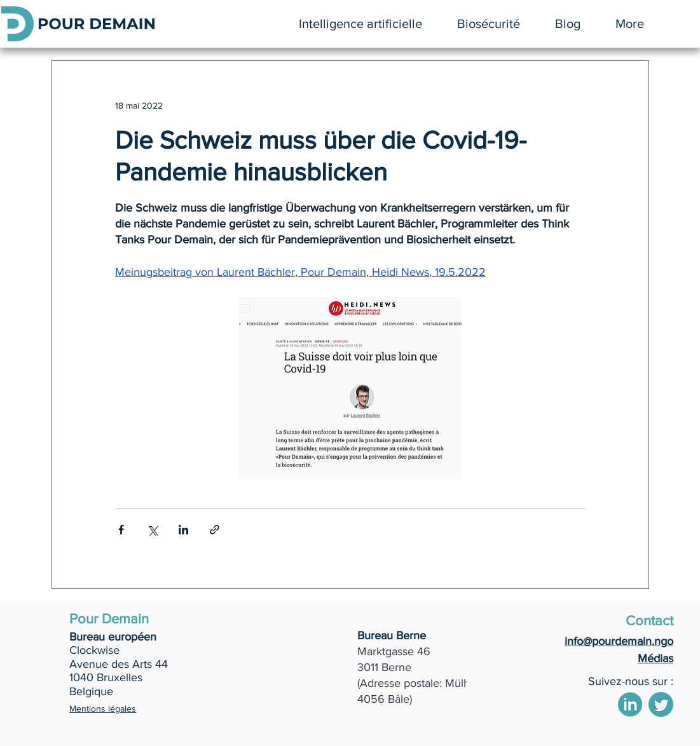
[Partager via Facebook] (121, 530)
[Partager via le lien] (215, 530)
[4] (661, 704)
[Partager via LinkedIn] (183, 530)
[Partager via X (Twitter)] (152, 530)
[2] (630, 704)
